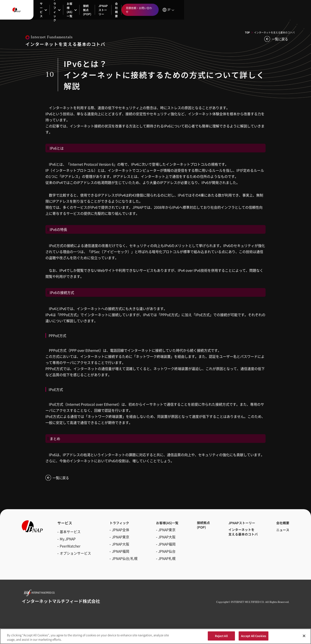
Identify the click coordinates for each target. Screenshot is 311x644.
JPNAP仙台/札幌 (123, 561)
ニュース (282, 532)
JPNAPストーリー (137, 10)
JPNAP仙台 (163, 554)
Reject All (221, 638)
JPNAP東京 (118, 539)
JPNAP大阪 (118, 546)
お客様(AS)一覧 (95, 10)
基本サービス (70, 532)
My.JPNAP (68, 539)
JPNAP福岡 (118, 554)
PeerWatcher (70, 546)
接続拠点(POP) (117, 10)
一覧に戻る (279, 39)
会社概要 (157, 10)
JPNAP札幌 (163, 561)
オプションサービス (75, 554)
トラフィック (70, 10)
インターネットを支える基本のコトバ (242, 535)
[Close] (304, 637)
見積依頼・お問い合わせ (267, 10)
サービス (45, 10)
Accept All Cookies (254, 638)
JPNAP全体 (118, 532)
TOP (247, 32)
